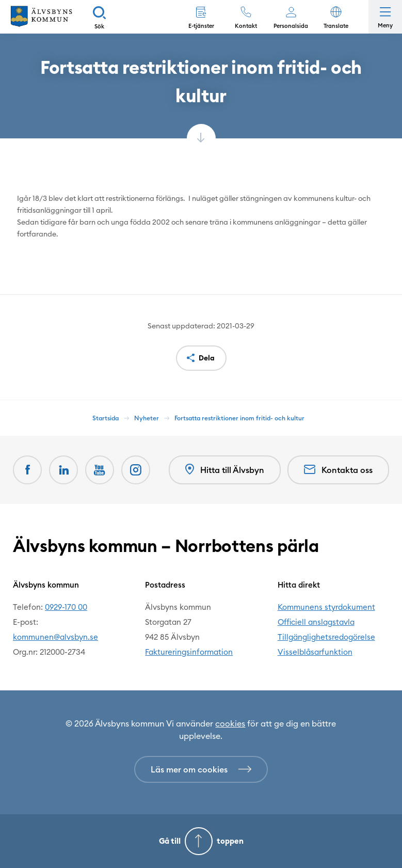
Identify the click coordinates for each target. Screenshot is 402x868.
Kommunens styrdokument (326, 607)
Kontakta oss (338, 470)
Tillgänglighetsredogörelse (326, 637)
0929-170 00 (66, 607)
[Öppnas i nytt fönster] (136, 470)
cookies (230, 723)
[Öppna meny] (385, 17)
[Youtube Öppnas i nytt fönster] (100, 470)
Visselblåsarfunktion (315, 652)
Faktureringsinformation (189, 652)
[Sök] (99, 17)
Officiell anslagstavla (316, 622)
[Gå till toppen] (201, 841)
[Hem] (41, 17)
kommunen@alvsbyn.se (55, 637)
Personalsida (291, 26)
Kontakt (246, 26)
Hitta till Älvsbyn (225, 470)
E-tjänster (201, 26)
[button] (336, 17)
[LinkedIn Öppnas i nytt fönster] (63, 470)
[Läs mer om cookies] (201, 769)
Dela (207, 358)
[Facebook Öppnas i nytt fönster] (27, 470)
